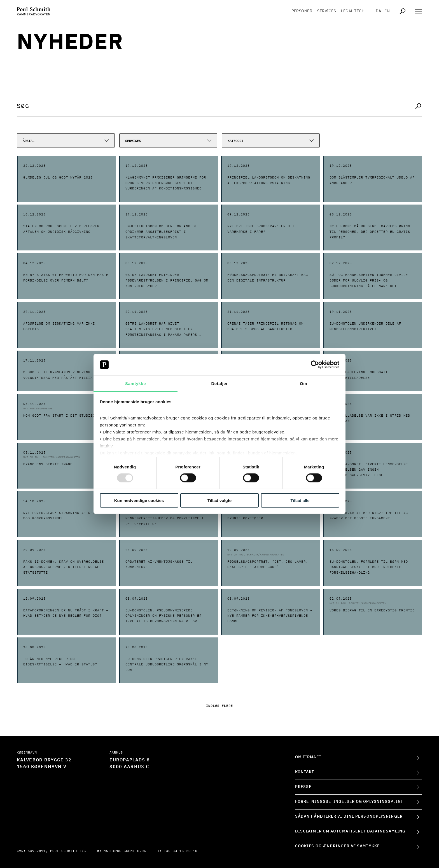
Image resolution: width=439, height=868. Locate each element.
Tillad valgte (219, 500)
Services (327, 11)
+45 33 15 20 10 (181, 851)
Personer (302, 11)
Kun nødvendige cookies (139, 500)
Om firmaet (308, 757)
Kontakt (305, 772)
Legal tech (353, 11)
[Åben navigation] (418, 11)
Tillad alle (300, 500)
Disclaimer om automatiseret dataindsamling (350, 831)
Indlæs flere (219, 705)
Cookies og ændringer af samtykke (337, 846)
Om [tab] (303, 383)
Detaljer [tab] (219, 383)
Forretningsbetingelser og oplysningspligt (349, 802)
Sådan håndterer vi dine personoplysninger (349, 817)
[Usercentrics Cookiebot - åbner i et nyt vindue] (315, 365)
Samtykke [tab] (136, 383)
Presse (303, 787)
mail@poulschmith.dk (125, 851)
